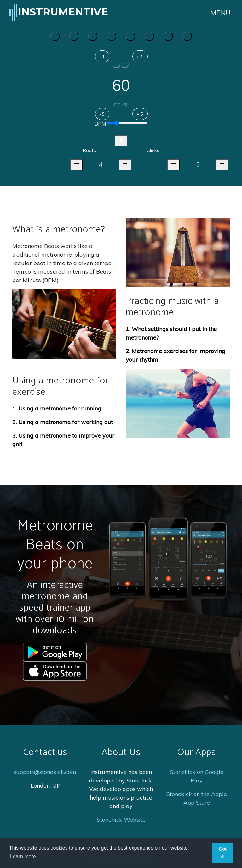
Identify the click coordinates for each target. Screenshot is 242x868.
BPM (100, 124)
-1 (102, 56)
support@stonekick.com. (45, 772)
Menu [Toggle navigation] (220, 13)
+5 (140, 114)
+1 (140, 56)
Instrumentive (58, 13)
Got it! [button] (223, 853)
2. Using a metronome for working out (63, 422)
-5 (102, 114)
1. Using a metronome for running (57, 408)
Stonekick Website (121, 820)
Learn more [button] (23, 856)
